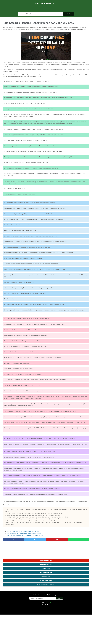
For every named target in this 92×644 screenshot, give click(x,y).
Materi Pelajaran (41, 6)
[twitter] (24, 606)
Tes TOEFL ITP (78, 27)
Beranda (29, 6)
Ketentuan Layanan (53, 624)
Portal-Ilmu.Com (45, 2)
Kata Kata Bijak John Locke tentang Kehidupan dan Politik (23, 598)
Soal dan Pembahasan (78, 31)
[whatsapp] (53, 606)
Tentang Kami (37, 624)
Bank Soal (59, 6)
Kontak (46, 624)
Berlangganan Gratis (78, 19)
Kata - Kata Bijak (78, 35)
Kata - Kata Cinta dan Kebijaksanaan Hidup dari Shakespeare (24, 600)
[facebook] (10, 606)
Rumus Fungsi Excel (78, 39)
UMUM (51, 6)
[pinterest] (39, 606)
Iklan (42, 624)
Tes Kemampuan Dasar (78, 23)
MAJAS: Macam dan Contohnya (78, 43)
